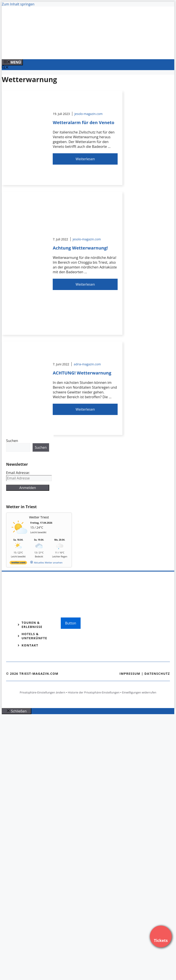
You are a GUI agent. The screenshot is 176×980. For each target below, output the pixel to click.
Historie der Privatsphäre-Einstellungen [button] (94, 692)
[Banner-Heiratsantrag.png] (90, 51)
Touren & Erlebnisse (32, 625)
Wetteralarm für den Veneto (83, 122)
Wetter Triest (39, 517)
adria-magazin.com (87, 364)
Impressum (130, 674)
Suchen (12, 441)
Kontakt (30, 645)
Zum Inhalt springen (18, 4)
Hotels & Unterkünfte (34, 636)
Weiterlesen (85, 159)
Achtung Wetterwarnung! (80, 248)
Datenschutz (157, 674)
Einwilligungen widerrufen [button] (139, 692)
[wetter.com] (18, 563)
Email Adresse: (18, 473)
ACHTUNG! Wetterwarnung (82, 373)
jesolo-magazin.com (89, 114)
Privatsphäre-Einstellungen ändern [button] (42, 692)
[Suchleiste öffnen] (5, 68)
